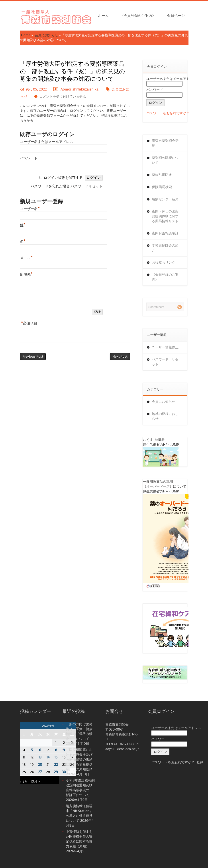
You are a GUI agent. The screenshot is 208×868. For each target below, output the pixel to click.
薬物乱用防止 (162, 175)
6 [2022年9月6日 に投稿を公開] (40, 750)
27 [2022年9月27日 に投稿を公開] (40, 772)
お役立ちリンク (164, 262)
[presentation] (54, 298)
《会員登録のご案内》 (138, 16)
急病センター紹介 (165, 199)
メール (26, 258)
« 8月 (24, 781)
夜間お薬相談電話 (165, 233)
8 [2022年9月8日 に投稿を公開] (56, 750)
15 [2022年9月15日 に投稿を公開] (56, 757)
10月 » (35, 781)
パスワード (29, 158)
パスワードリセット (86, 186)
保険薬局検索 (162, 187)
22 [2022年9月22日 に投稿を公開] (56, 765)
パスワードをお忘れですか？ (168, 113)
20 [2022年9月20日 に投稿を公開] (40, 765)
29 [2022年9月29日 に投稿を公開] (56, 772)
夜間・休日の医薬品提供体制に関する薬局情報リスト (165, 216)
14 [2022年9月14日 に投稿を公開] (48, 757)
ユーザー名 (30, 209)
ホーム (103, 16)
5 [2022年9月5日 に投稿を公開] (32, 750)
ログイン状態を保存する (63, 178)
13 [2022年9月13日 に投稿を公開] (40, 757)
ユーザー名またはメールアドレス (47, 142)
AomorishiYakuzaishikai (80, 89)
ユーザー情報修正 (165, 347)
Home (26, 35)
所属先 (26, 274)
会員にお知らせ (46, 35)
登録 (200, 762)
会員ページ (176, 16)
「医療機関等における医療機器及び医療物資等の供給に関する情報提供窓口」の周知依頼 (79, 760)
